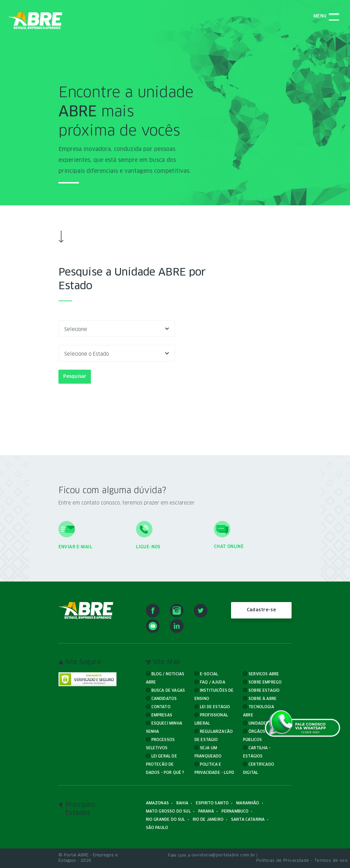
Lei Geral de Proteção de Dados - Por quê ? (165, 764)
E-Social (209, 674)
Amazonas (157, 803)
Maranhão (248, 803)
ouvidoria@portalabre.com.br (223, 855)
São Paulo (157, 828)
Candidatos (164, 699)
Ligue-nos (148, 547)
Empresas (162, 715)
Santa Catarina (248, 820)
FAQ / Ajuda (213, 682)
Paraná (206, 811)
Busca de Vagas (168, 691)
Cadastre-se (261, 610)
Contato (161, 707)
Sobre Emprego (265, 682)
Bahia (182, 803)
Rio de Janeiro (208, 820)
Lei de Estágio (215, 707)
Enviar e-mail (75, 547)
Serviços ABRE (264, 674)
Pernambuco (235, 811)
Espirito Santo (212, 803)
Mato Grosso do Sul (168, 811)
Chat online (229, 547)
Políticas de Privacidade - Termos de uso (302, 861)
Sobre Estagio (264, 691)
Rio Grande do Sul (166, 820)
